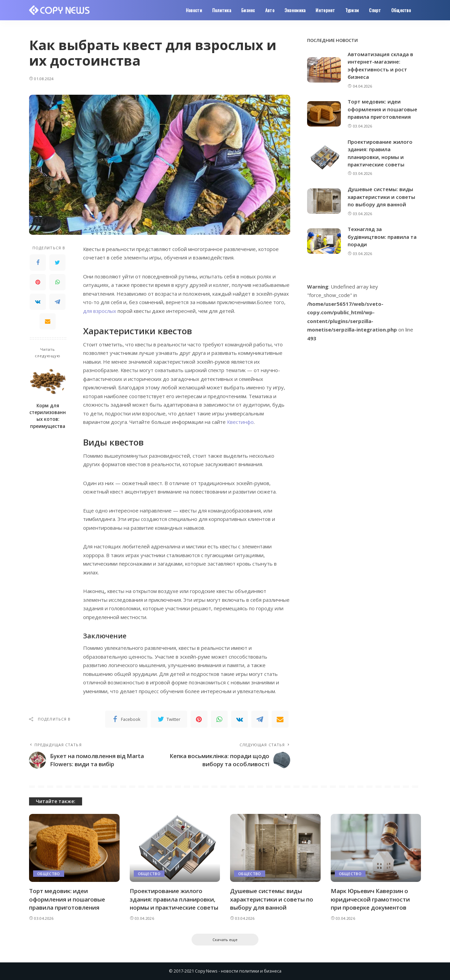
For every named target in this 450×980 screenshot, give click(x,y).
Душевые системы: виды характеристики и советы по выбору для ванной (381, 197)
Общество (49, 874)
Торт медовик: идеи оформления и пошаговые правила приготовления (382, 109)
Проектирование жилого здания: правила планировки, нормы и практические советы (174, 899)
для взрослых (100, 311)
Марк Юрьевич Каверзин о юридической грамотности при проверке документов (370, 899)
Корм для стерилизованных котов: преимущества (48, 416)
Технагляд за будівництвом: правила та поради (382, 237)
